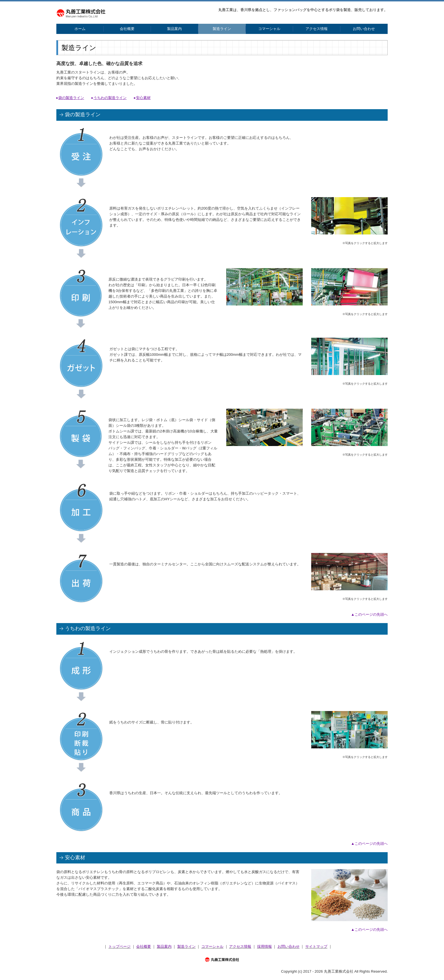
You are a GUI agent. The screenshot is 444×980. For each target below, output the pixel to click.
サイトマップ (316, 946)
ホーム (80, 29)
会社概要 (127, 29)
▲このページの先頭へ (369, 614)
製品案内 (174, 29)
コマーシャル (269, 29)
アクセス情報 (317, 29)
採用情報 (264, 946)
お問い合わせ (364, 29)
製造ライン (222, 29)
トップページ (119, 946)
